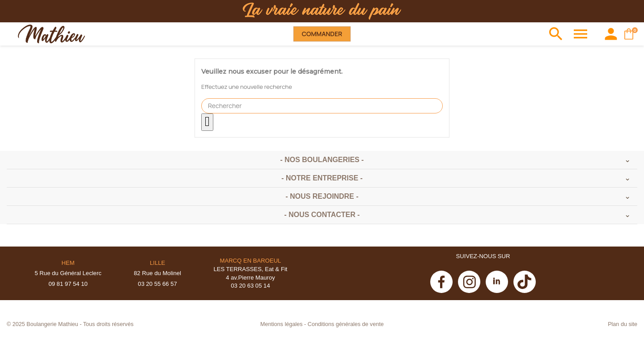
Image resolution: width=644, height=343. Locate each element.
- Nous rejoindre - (322, 196)
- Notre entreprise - (322, 178)
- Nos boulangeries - (322, 160)
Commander (322, 34)
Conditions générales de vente (346, 324)
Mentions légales (282, 324)
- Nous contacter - (322, 215)
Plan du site (623, 324)
